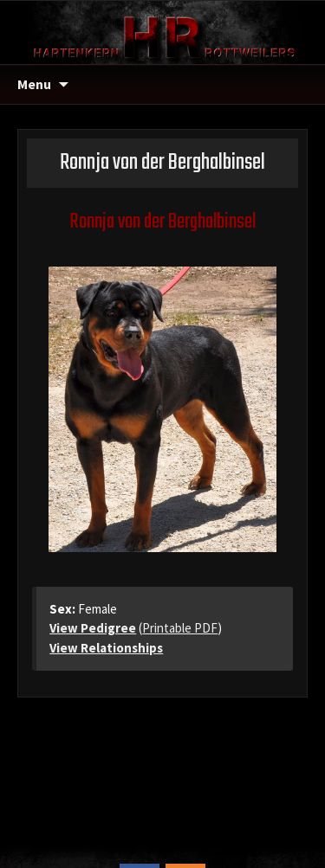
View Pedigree (93, 628)
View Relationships (106, 648)
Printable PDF (180, 628)
